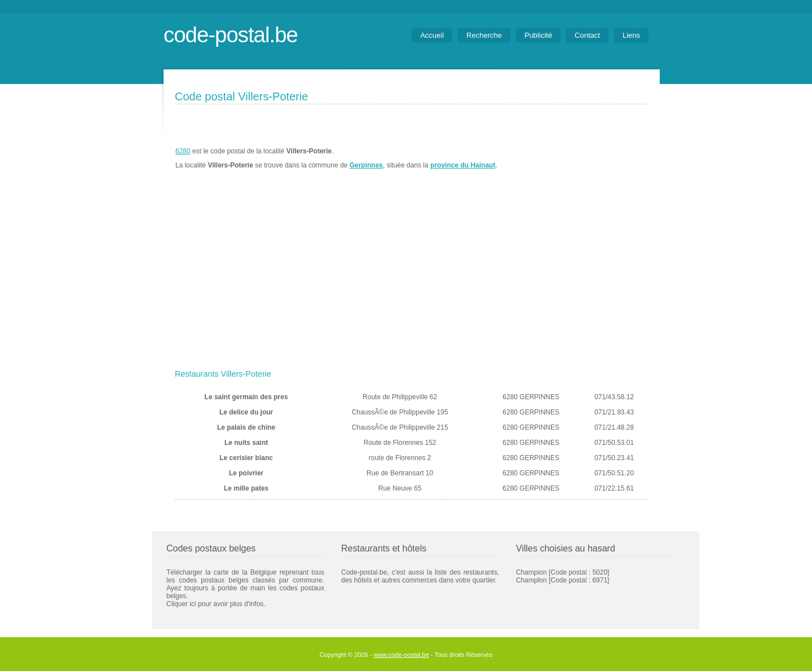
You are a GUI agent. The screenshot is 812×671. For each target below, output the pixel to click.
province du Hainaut (463, 165)
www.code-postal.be (401, 655)
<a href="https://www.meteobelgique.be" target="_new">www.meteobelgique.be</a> (584, 158)
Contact (587, 35)
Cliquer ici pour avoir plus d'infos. (216, 604)
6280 (183, 151)
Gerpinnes (366, 165)
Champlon (531, 580)
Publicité (538, 35)
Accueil (432, 35)
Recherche (484, 35)
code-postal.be (231, 35)
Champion (531, 572)
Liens (631, 35)
